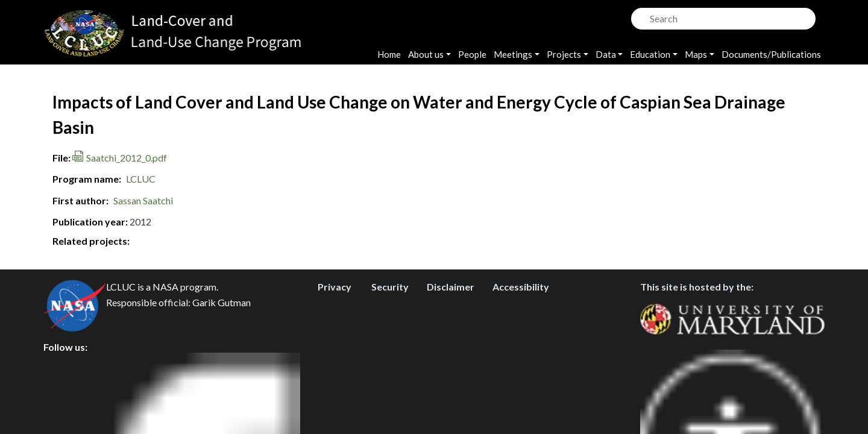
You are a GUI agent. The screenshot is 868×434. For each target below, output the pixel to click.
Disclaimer (451, 341)
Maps (696, 54)
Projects (564, 54)
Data (606, 54)
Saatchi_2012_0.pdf (127, 158)
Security (390, 341)
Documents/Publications (771, 54)
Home (389, 54)
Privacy (335, 341)
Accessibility (521, 341)
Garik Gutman (222, 357)
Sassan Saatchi (143, 200)
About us (426, 54)
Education (650, 54)
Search (639, 15)
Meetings (513, 54)
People (472, 54)
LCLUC (141, 179)
